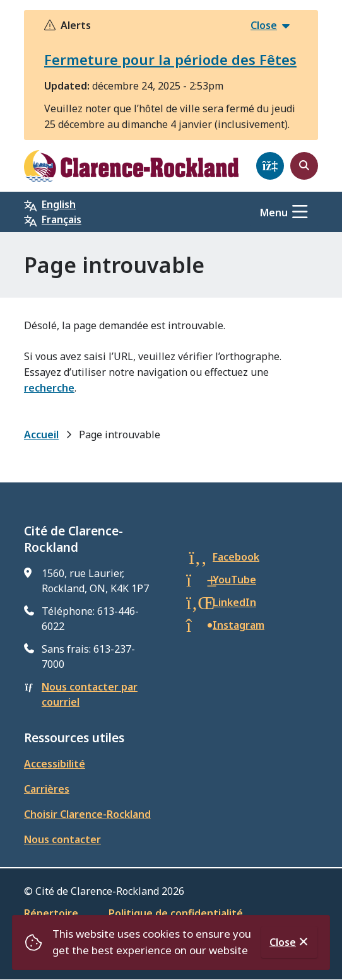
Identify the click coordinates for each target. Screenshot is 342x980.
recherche (49, 388)
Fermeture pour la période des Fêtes (170, 59)
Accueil (41, 435)
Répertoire (51, 913)
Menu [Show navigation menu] (274, 213)
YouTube (234, 580)
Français (62, 219)
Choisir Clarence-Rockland (87, 814)
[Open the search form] (304, 166)
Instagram (239, 625)
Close (283, 942)
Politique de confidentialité (176, 913)
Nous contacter (62, 839)
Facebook (236, 557)
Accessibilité (55, 764)
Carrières (47, 789)
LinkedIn (234, 602)
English (59, 204)
